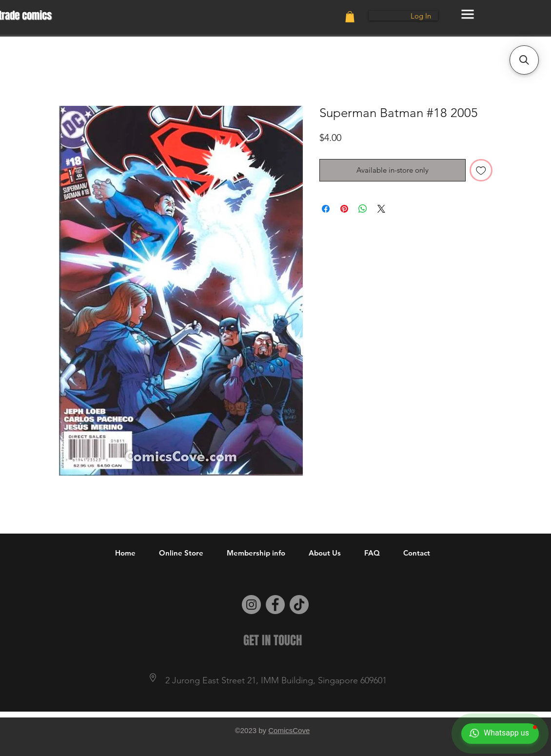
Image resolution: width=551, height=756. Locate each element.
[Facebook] (275, 605)
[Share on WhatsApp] (363, 209)
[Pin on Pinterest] (344, 209)
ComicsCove (289, 730)
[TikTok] (299, 605)
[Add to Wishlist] (481, 170)
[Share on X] (381, 209)
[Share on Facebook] (326, 209)
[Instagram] (251, 605)
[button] (350, 17)
